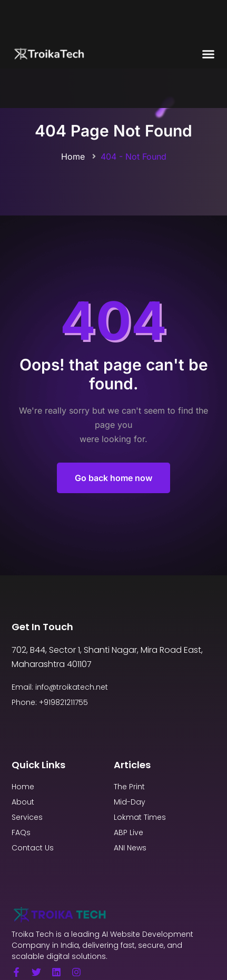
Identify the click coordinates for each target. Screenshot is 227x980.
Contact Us (33, 848)
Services (27, 817)
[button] (208, 54)
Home (73, 156)
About (23, 802)
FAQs (21, 832)
